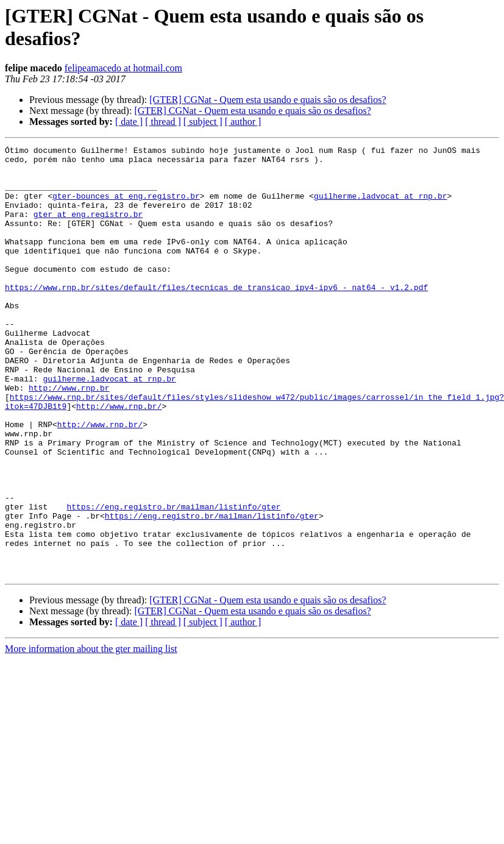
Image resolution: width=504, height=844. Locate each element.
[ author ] (243, 122)
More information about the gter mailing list (91, 735)
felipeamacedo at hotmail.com (123, 68)
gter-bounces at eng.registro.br (126, 207)
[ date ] (129, 122)
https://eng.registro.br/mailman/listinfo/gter (173, 580)
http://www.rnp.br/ (119, 459)
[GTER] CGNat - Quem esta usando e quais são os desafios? (268, 100)
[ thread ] (163, 122)
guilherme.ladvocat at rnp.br (380, 207)
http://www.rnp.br (69, 437)
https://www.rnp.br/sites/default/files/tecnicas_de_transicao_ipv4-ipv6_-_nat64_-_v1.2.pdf (216, 316)
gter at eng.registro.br (88, 229)
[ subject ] (203, 122)
